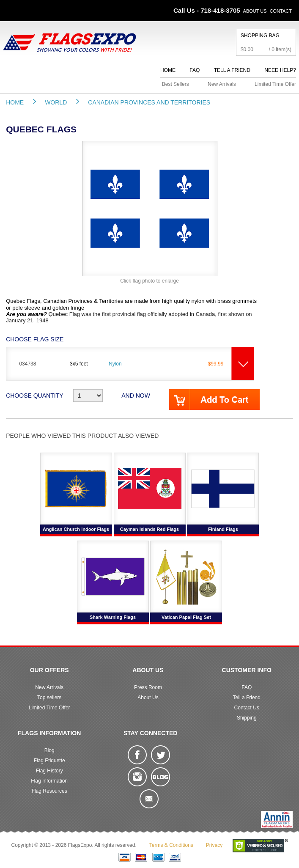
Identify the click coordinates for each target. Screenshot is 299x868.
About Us (255, 11)
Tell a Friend (232, 70)
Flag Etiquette (49, 761)
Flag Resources (49, 791)
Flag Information (49, 781)
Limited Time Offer (275, 84)
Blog (49, 750)
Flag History (49, 771)
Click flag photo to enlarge (149, 281)
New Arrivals (222, 84)
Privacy (214, 845)
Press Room (148, 687)
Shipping (247, 718)
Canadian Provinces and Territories (149, 102)
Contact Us (247, 708)
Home (168, 70)
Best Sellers (176, 84)
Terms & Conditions (171, 845)
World (56, 102)
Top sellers (49, 698)
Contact (281, 11)
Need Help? (280, 70)
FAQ (195, 70)
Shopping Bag (260, 36)
